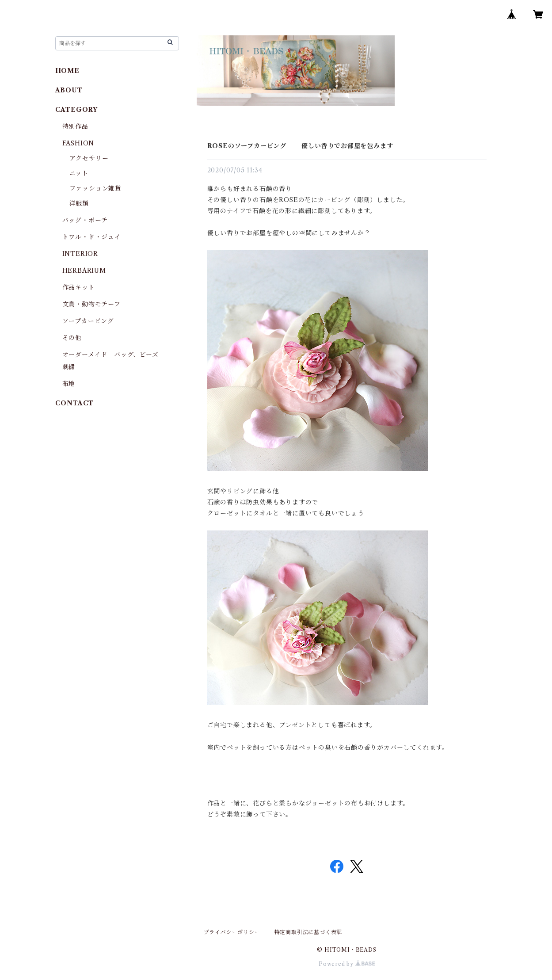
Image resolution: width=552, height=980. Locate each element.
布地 (69, 384)
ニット (79, 173)
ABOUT (69, 90)
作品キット (79, 287)
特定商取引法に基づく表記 (308, 932)
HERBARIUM (84, 271)
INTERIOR (80, 254)
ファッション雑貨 (95, 188)
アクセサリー (89, 158)
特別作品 (75, 126)
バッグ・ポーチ (85, 220)
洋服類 (79, 203)
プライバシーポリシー (232, 932)
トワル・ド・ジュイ (92, 237)
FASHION (78, 143)
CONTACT (75, 403)
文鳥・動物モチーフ (91, 304)
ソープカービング (88, 321)
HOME (67, 71)
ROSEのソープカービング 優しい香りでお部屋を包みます (300, 146)
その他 (72, 338)
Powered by (347, 964)
